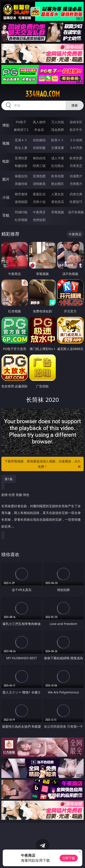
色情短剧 (39, 220)
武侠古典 (76, 194)
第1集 (9, 479)
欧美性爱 (76, 158)
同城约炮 (21, 212)
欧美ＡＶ (58, 140)
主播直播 (58, 148)
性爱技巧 (76, 202)
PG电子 (21, 122)
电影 (6, 161)
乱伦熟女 (58, 166)
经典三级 (39, 166)
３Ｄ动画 (76, 140)
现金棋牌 (58, 130)
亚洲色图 (39, 176)
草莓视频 (58, 212)
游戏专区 (76, 122)
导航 (6, 215)
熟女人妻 (21, 148)
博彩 (6, 125)
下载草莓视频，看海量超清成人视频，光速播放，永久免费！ (43, 464)
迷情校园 (21, 202)
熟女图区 (58, 184)
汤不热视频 (76, 212)
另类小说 (39, 202)
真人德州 (39, 122)
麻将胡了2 (21, 130)
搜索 (75, 105)
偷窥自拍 (21, 176)
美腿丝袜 (21, 184)
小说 (6, 197)
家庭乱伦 (39, 194)
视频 (6, 143)
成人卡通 (58, 158)
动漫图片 (76, 176)
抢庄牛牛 (76, 130)
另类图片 (76, 184)
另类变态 (76, 166)
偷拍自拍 (39, 158)
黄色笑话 (58, 202)
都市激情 (21, 194)
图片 (6, 179)
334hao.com (43, 94)
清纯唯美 (39, 184)
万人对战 (58, 122)
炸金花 (39, 130)
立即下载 (69, 858)
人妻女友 (58, 194)
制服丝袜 (21, 166)
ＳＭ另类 (76, 148)
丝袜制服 (39, 148)
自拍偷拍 (39, 140)
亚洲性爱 (21, 158)
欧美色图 (58, 176)
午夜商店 (39, 212)
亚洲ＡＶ (21, 140)
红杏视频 (21, 220)
